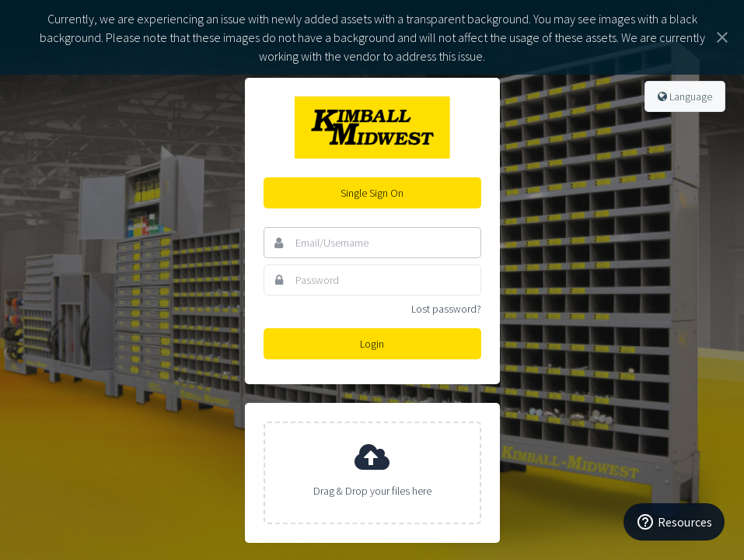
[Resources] (674, 522)
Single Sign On (372, 193)
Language (685, 96)
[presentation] (372, 473)
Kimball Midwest (372, 128)
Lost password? (446, 309)
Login (372, 344)
